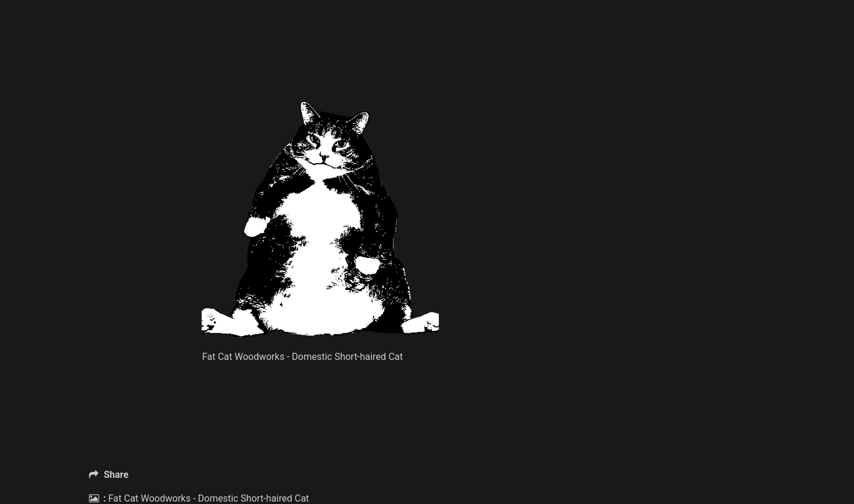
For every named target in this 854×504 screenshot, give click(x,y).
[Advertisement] (320, 71)
